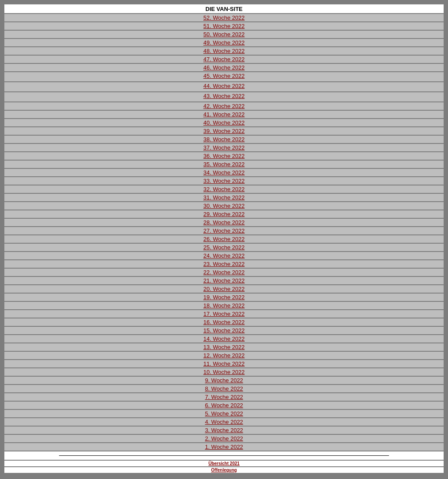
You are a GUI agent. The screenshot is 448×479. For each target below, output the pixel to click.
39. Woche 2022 (224, 131)
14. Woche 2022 (224, 339)
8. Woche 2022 (224, 389)
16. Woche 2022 (224, 322)
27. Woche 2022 (224, 231)
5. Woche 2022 (224, 414)
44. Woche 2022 (224, 86)
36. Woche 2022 (224, 156)
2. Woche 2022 (224, 439)
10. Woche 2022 (224, 372)
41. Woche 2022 (224, 114)
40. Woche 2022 (224, 123)
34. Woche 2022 (224, 173)
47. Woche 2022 (224, 59)
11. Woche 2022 (224, 364)
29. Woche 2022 (224, 214)
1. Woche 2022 (224, 447)
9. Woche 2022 (224, 380)
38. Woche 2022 (224, 139)
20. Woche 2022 (224, 289)
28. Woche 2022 (224, 222)
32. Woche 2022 (224, 189)
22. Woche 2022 (224, 272)
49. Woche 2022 (224, 43)
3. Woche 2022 (224, 430)
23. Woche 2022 (224, 264)
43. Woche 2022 (224, 96)
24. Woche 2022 (224, 256)
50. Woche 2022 (224, 34)
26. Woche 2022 (224, 239)
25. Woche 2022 (224, 247)
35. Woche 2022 (224, 164)
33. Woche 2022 (224, 181)
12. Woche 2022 (224, 355)
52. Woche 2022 (224, 18)
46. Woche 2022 (224, 68)
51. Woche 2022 (224, 26)
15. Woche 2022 (224, 330)
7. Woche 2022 (224, 397)
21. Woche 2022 (224, 281)
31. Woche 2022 (224, 198)
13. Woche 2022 (224, 347)
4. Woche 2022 (224, 422)
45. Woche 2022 (224, 76)
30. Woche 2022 (224, 206)
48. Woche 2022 (224, 51)
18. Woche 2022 (224, 306)
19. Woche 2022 (224, 297)
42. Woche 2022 (224, 106)
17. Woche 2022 (224, 314)
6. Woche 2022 (224, 405)
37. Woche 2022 (224, 148)
